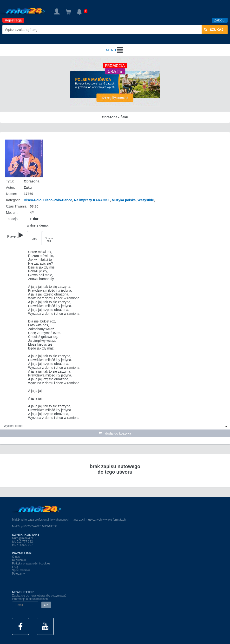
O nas (16, 557)
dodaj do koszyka (115, 433)
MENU (115, 50)
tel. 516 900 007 (22, 545)
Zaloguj (220, 20)
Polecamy (18, 574)
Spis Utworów (21, 570)
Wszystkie (146, 200)
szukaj (214, 30)
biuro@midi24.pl (23, 538)
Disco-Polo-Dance (58, 200)
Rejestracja (13, 20)
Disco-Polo (33, 200)
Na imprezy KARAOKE (92, 200)
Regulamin (19, 560)
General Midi (49, 240)
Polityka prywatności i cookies (31, 563)
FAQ (15, 567)
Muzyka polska (124, 200)
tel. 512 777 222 (22, 542)
